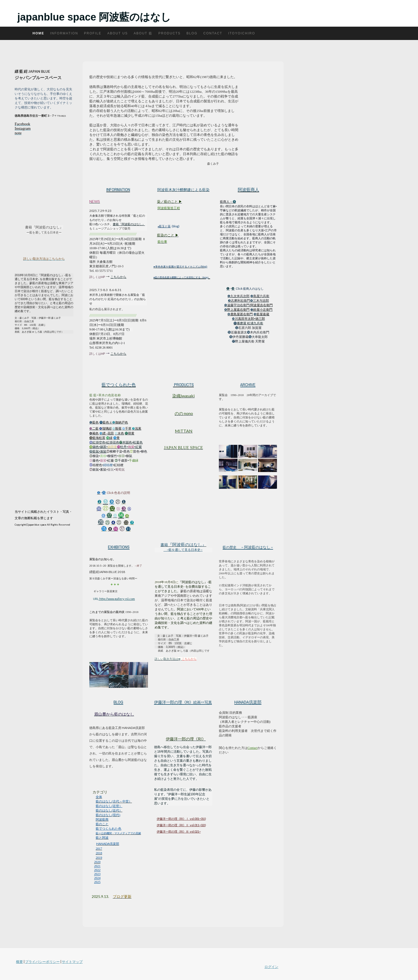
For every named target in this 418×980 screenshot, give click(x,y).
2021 (97, 866)
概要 (19, 962)
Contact (213, 33)
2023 (97, 874)
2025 (97, 882)
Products (169, 33)
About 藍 (143, 33)
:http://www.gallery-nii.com (117, 599)
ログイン (271, 967)
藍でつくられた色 (108, 829)
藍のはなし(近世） (109, 806)
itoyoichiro (242, 33)
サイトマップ (72, 962)
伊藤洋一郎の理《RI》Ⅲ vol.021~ (179, 831)
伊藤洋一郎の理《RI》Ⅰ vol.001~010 (181, 819)
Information (64, 33)
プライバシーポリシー (42, 962)
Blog (192, 33)
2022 (97, 870)
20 (93, 896)
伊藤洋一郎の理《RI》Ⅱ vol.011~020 (181, 825)
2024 (97, 878)
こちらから (118, 277)
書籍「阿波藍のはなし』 (129, 224)
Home (38, 33)
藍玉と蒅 (165, 226)
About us (117, 33)
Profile (93, 33)
